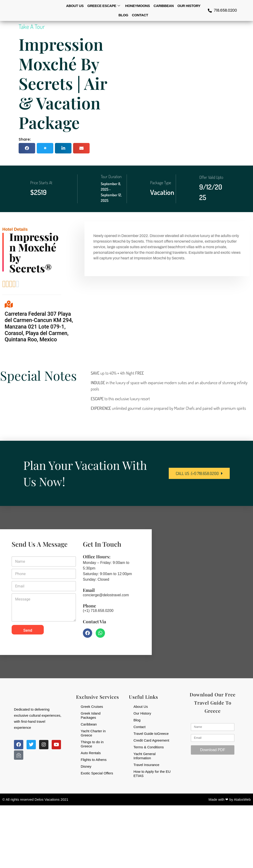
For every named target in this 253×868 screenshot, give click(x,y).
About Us (141, 706)
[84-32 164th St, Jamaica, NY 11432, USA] (202, 592)
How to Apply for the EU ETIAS (152, 773)
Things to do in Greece (92, 744)
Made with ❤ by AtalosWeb (230, 799)
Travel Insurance (147, 765)
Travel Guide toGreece (151, 733)
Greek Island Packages (91, 715)
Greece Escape (104, 6)
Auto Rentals (91, 753)
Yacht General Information (145, 756)
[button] (27, 148)
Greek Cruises (92, 706)
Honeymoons (138, 6)
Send (28, 630)
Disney (86, 766)
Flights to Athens (94, 759)
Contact (140, 15)
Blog (123, 15)
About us (75, 6)
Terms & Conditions (149, 747)
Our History (189, 6)
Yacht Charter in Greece (93, 733)
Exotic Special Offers (97, 773)
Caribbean (164, 6)
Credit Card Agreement (151, 740)
